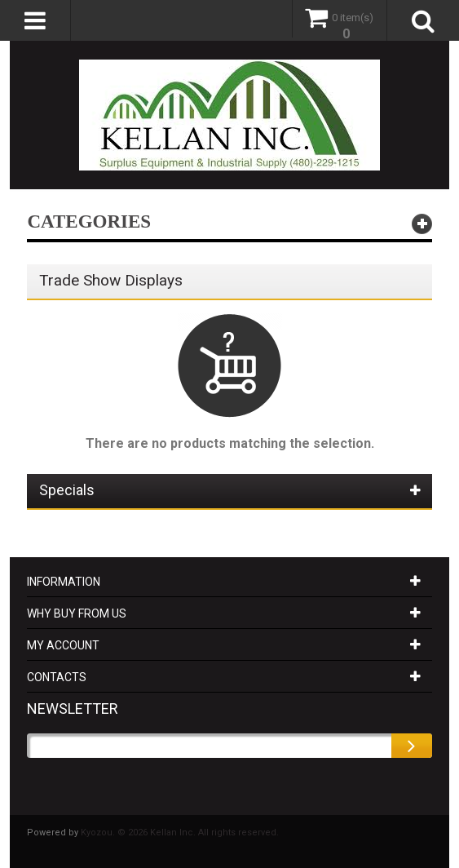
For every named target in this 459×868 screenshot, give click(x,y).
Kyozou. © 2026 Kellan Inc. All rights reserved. (180, 833)
